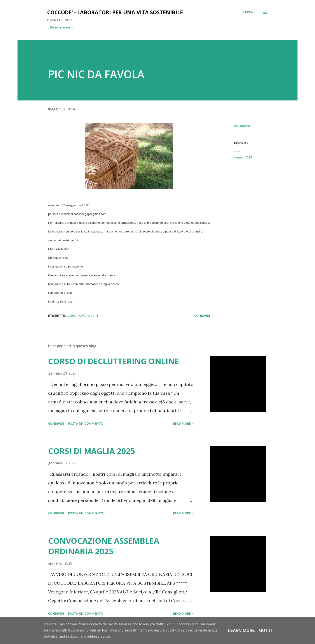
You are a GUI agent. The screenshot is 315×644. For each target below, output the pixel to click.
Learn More (241, 630)
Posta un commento (86, 423)
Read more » (183, 423)
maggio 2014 (243, 157)
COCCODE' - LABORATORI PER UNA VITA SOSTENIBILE (115, 12)
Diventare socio (62, 27)
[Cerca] (248, 12)
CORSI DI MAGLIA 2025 (92, 451)
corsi (237, 151)
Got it (266, 630)
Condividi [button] (242, 126)
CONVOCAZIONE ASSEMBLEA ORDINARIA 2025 (104, 546)
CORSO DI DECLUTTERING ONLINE (114, 361)
